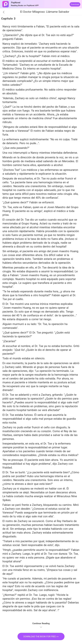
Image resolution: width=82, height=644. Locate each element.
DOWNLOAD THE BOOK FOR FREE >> (41, 637)
